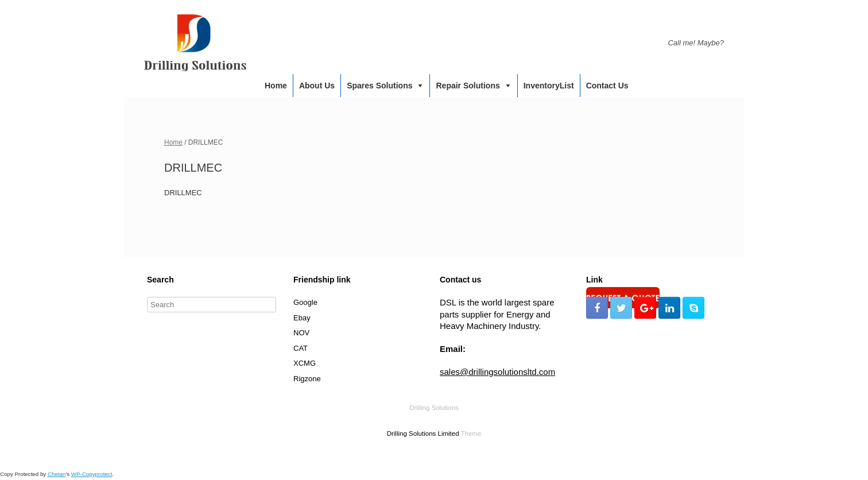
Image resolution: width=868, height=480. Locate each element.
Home (276, 86)
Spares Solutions (379, 86)
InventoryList (549, 86)
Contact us (607, 86)
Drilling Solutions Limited (423, 433)
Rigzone (307, 379)
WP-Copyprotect (92, 474)
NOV (301, 333)
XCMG (305, 363)
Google (305, 302)
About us (317, 86)
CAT (301, 348)
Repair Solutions (468, 86)
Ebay (302, 318)
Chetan (57, 474)
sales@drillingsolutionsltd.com (497, 372)
